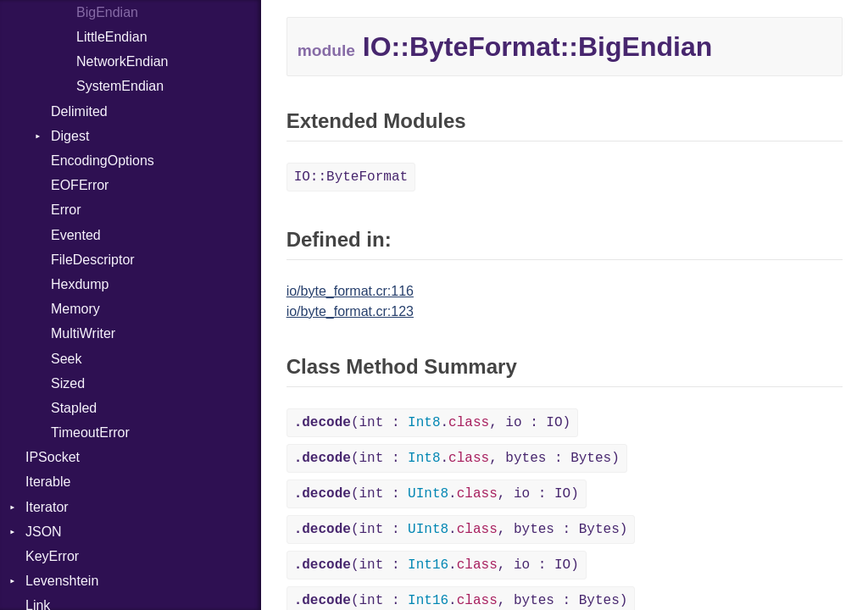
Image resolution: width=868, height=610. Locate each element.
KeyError (52, 556)
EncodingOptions (103, 161)
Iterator (47, 507)
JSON (44, 532)
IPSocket (53, 457)
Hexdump (80, 284)
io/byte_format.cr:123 (350, 311)
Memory (75, 309)
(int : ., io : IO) (432, 423)
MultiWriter (83, 333)
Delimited (79, 111)
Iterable (48, 482)
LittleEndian (112, 37)
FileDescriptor (93, 260)
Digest (70, 136)
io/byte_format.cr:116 (350, 291)
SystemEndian (120, 86)
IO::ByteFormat (351, 177)
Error (66, 210)
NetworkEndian (122, 61)
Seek (66, 359)
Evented (76, 235)
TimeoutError (90, 433)
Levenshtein (62, 581)
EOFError (80, 185)
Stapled (74, 408)
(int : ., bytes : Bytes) (457, 458)
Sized (68, 383)
